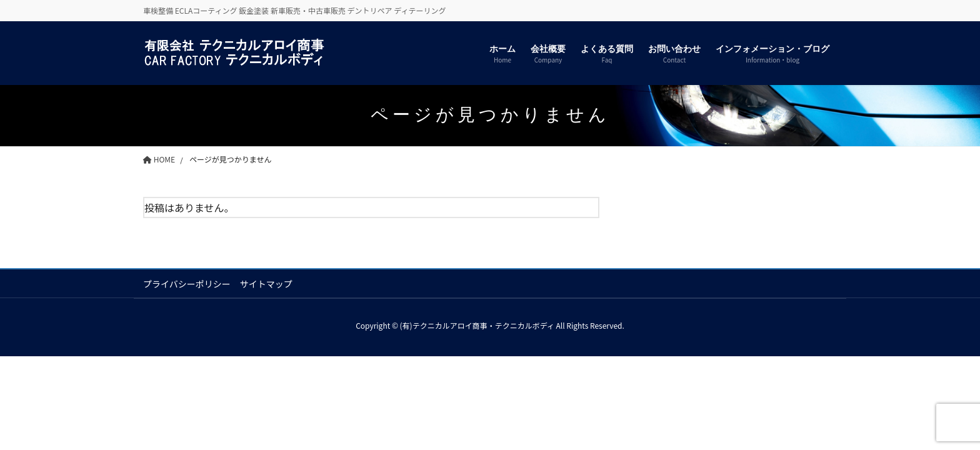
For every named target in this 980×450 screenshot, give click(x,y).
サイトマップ (266, 284)
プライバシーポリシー (187, 284)
